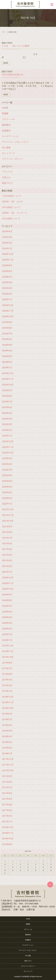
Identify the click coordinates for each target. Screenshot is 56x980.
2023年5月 (7, 413)
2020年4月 (7, 623)
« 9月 (4, 851)
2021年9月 (7, 527)
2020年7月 (7, 606)
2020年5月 (7, 617)
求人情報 (6, 148)
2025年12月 (8, 254)
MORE (6, 63)
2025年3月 (7, 294)
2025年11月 (8, 260)
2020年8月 (7, 600)
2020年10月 (8, 589)
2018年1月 (7, 754)
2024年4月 (7, 351)
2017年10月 (8, 771)
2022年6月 (7, 475)
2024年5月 (7, 345)
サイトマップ (8, 153)
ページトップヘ (50, 885)
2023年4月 (7, 419)
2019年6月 (7, 674)
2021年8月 (7, 532)
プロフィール (8, 119)
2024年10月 (8, 316)
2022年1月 (7, 504)
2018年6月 (7, 725)
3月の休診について (11, 207)
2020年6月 (7, 612)
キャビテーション (11, 136)
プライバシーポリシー (13, 159)
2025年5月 (7, 282)
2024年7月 (7, 334)
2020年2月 (7, 634)
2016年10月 (8, 839)
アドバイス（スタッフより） (16, 142)
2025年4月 (7, 288)
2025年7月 (7, 277)
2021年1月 (7, 572)
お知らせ (6, 177)
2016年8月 (7, 844)
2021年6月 (7, 543)
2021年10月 (8, 521)
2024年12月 (8, 305)
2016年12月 (8, 827)
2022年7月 (7, 470)
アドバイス (7, 172)
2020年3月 (7, 629)
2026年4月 (7, 231)
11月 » (52, 851)
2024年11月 (8, 311)
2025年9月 (7, 265)
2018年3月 (7, 742)
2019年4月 (7, 680)
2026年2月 (7, 243)
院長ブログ (7, 183)
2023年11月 (8, 379)
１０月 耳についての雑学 (16, 46)
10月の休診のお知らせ (12, 75)
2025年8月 (7, 271)
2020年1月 (7, 640)
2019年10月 (8, 657)
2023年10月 (8, 385)
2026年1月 (7, 248)
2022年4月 (7, 487)
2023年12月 (8, 373)
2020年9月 (7, 595)
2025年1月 (7, 299)
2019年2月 (7, 685)
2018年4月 (7, 736)
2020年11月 (8, 583)
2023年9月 (7, 390)
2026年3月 (7, 237)
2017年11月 (8, 765)
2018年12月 (8, 697)
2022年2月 (7, 498)
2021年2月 (7, 566)
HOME (5, 108)
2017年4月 (7, 805)
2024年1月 (7, 368)
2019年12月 (8, 646)
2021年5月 (7, 549)
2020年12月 (8, 578)
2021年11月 (8, 515)
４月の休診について (12, 196)
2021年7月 (7, 538)
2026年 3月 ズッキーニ (15, 213)
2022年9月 (7, 458)
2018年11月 (8, 702)
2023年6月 (7, 407)
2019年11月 (8, 651)
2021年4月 (7, 555)
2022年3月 (7, 492)
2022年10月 (8, 453)
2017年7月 (7, 787)
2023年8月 (7, 396)
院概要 (5, 113)
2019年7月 (7, 668)
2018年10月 (8, 708)
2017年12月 (8, 759)
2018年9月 (7, 714)
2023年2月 (7, 430)
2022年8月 (7, 464)
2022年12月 (8, 441)
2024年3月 (7, 356)
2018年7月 (7, 719)
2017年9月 (7, 776)
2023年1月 (7, 436)
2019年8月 (7, 663)
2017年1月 (7, 822)
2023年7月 (7, 402)
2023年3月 (7, 424)
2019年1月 (7, 691)
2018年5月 (7, 731)
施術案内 (6, 125)
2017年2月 (7, 816)
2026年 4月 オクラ (13, 202)
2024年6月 (7, 339)
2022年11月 (8, 447)
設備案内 (6, 131)
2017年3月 (7, 810)
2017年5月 (7, 799)
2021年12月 (8, 509)
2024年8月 (7, 328)
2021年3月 (7, 560)
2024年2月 (7, 362)
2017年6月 (7, 793)
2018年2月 (7, 748)
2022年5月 (7, 481)
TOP (3, 32)
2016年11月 (8, 833)
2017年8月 (7, 782)
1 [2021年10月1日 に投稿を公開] (43, 858)
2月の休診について (11, 219)
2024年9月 (7, 322)
